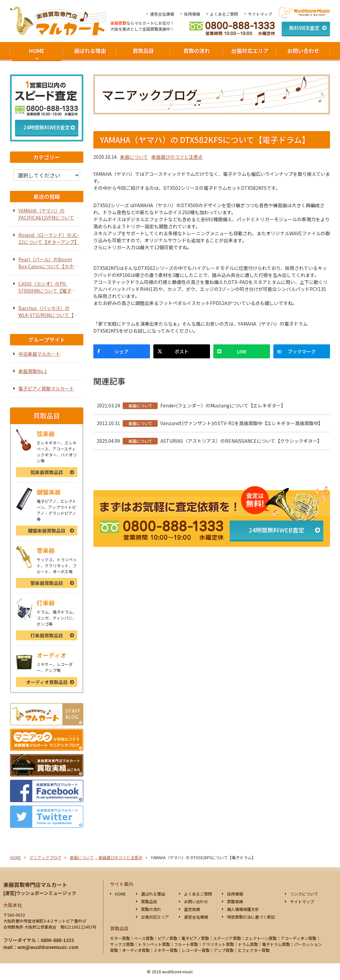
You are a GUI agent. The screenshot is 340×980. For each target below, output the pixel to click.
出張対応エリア (250, 51)
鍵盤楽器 (47, 531)
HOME (37, 51)
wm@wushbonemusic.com (48, 947)
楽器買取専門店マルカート (35, 885)
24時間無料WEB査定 (276, 530)
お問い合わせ (303, 51)
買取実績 (235, 901)
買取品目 (143, 51)
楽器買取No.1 (33, 371)
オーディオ (47, 682)
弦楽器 (47, 472)
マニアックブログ (45, 857)
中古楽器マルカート (39, 354)
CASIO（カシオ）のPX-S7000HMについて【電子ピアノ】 (47, 287)
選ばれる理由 (90, 51)
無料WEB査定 (304, 28)
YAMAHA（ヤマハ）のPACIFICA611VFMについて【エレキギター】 (46, 214)
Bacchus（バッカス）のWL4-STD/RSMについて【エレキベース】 (48, 312)
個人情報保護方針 (243, 909)
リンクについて (304, 894)
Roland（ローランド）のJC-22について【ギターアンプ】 (49, 238)
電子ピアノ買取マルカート (46, 388)
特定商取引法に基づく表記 (251, 917)
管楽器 (47, 583)
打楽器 (47, 635)
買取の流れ (197, 51)
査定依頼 (192, 909)
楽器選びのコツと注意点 (177, 157)
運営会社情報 (162, 14)
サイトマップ (260, 14)
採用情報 (192, 14)
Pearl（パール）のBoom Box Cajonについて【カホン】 (46, 263)
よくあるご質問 (224, 14)
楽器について (134, 157)
